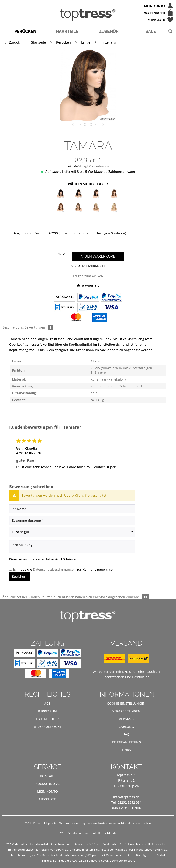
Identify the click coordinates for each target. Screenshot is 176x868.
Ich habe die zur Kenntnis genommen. (64, 569)
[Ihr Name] (72, 509)
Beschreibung (13, 327)
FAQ (126, 734)
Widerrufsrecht (47, 727)
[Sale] (151, 31)
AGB (47, 703)
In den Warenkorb (98, 256)
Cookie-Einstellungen (126, 703)
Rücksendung (48, 784)
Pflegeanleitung (126, 742)
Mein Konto (47, 791)
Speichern (20, 576)
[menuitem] (88, 6)
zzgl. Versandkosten (96, 166)
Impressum (47, 711)
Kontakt (48, 776)
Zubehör (137, 597)
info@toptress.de (126, 797)
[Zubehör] (109, 31)
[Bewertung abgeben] (72, 532)
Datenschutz (48, 719)
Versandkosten (98, 823)
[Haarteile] (67, 31)
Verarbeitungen (126, 711)
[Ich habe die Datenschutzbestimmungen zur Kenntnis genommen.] (11, 569)
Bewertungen (39, 327)
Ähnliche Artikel (15, 597)
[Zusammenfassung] (72, 520)
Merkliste (47, 799)
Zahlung (126, 727)
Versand (126, 719)
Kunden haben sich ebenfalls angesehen (94, 597)
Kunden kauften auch (44, 597)
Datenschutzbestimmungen (54, 569)
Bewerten (88, 286)
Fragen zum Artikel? (88, 276)
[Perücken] (25, 31)
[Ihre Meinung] (72, 547)
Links (126, 750)
